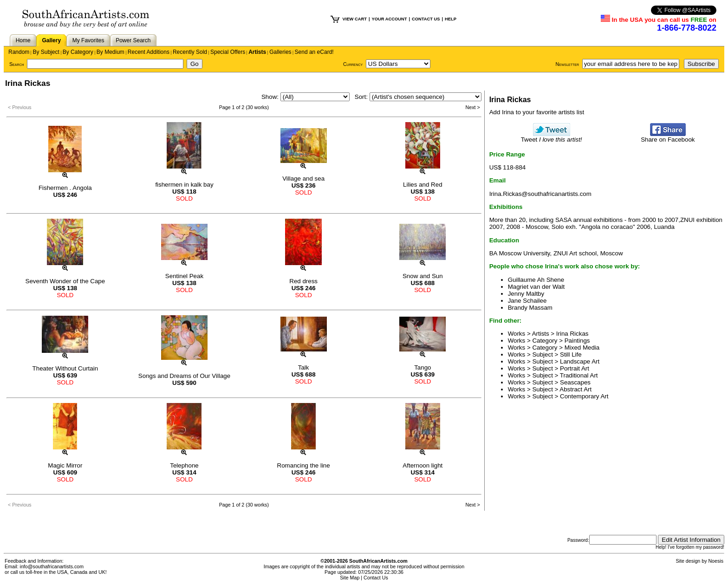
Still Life (571, 354)
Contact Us (376, 578)
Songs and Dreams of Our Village (184, 376)
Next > (473, 107)
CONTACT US (426, 19)
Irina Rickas (572, 334)
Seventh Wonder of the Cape (65, 281)
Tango (422, 367)
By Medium (110, 52)
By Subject (46, 52)
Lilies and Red (422, 185)
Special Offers (228, 52)
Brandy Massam (530, 308)
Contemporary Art (584, 396)
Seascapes (575, 382)
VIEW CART (355, 19)
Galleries (280, 52)
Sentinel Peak (184, 276)
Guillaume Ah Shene (536, 280)
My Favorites (88, 40)
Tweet (552, 137)
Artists (257, 52)
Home (23, 40)
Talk (304, 367)
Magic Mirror (65, 465)
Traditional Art (579, 375)
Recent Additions (149, 52)
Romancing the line (304, 465)
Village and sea (303, 179)
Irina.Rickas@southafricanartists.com (540, 194)
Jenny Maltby (526, 294)
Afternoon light (422, 465)
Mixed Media (582, 348)
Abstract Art (575, 389)
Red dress (303, 281)
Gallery (51, 40)
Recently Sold (190, 52)
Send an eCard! (314, 52)
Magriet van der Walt (536, 287)
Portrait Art (575, 368)
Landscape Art (580, 361)
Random (19, 52)
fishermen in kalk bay (184, 185)
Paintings (577, 341)
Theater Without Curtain (65, 368)
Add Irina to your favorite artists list (537, 112)
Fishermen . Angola (65, 188)
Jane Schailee (527, 301)
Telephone (184, 465)
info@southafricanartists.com (52, 566)
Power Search (133, 40)
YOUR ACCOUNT (390, 19)
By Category (78, 52)
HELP (451, 19)
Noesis (716, 561)
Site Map (350, 578)
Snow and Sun (423, 276)
